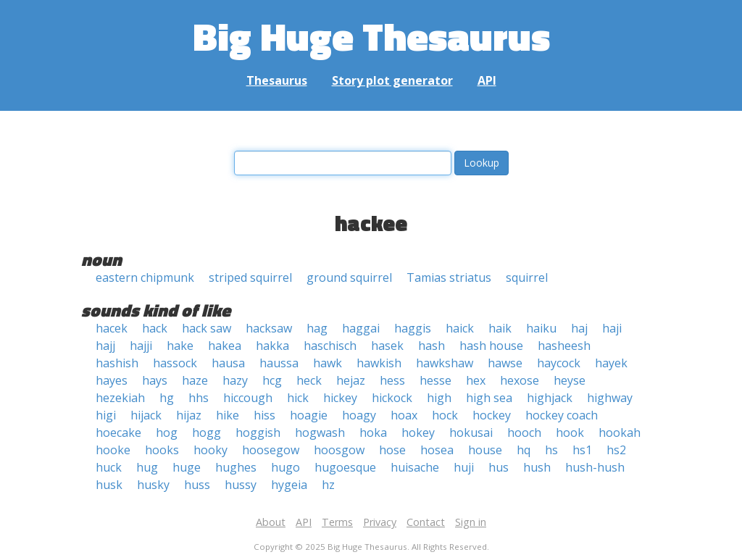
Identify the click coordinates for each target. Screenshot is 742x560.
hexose (520, 380)
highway (610, 398)
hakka (272, 346)
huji (464, 467)
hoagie (309, 415)
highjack (550, 398)
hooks (162, 450)
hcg (272, 380)
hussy (241, 485)
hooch (524, 432)
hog (167, 432)
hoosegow (271, 450)
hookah (620, 432)
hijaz (189, 415)
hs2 (616, 450)
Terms (337, 522)
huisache (415, 467)
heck (309, 380)
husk (109, 485)
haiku (541, 328)
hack (155, 328)
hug (147, 467)
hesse (435, 380)
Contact (426, 522)
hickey (340, 398)
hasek (387, 346)
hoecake (118, 432)
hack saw (207, 328)
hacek (112, 328)
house (485, 450)
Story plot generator (392, 80)
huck (109, 467)
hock (445, 415)
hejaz (351, 380)
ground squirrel (349, 277)
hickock (392, 398)
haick (460, 328)
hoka (373, 432)
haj (579, 328)
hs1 (582, 450)
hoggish (258, 432)
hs (551, 450)
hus (499, 467)
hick (298, 398)
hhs (199, 398)
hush (537, 467)
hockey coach (562, 415)
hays (155, 380)
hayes (112, 380)
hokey (418, 432)
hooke (113, 450)
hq (524, 450)
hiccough (248, 398)
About (271, 522)
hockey (492, 415)
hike (228, 415)
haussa (279, 363)
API (487, 80)
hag (317, 328)
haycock (559, 363)
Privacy (380, 522)
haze (195, 380)
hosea (437, 450)
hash (432, 346)
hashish (117, 363)
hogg (207, 432)
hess (392, 380)
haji (612, 328)
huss (197, 485)
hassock (175, 363)
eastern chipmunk (145, 277)
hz (328, 485)
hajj (105, 346)
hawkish (379, 363)
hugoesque (345, 467)
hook (570, 432)
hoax (404, 415)
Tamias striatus (449, 277)
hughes (236, 467)
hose (392, 450)
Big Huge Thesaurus (371, 36)
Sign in (471, 522)
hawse (505, 363)
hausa (228, 363)
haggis (413, 328)
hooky (210, 450)
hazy (235, 380)
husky (153, 485)
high (439, 398)
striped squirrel (250, 277)
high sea (489, 398)
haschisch (330, 346)
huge (187, 467)
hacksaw (269, 328)
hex (476, 380)
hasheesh (564, 346)
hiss (264, 415)
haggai (361, 328)
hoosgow (339, 450)
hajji (141, 346)
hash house (491, 346)
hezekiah (120, 398)
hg (167, 398)
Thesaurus (277, 80)
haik (500, 328)
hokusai (471, 432)
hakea (225, 346)
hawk (328, 363)
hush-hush (595, 467)
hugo (285, 467)
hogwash (320, 432)
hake (180, 346)
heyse (570, 380)
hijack (146, 415)
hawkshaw (445, 363)
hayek (611, 363)
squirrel (527, 277)
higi (106, 415)
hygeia (289, 485)
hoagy (359, 415)
